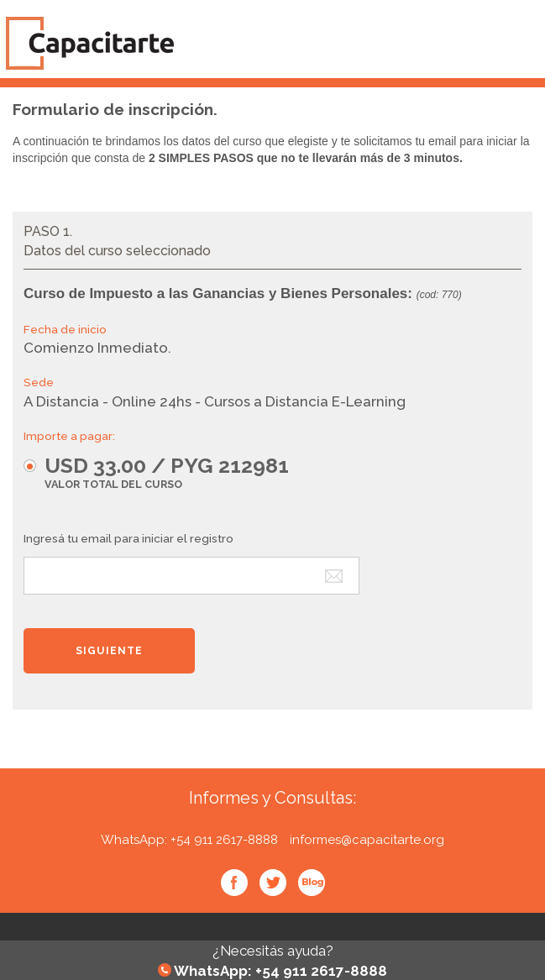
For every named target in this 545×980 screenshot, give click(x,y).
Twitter (273, 883)
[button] (165, 472)
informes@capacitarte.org (367, 840)
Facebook (234, 883)
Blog (312, 883)
